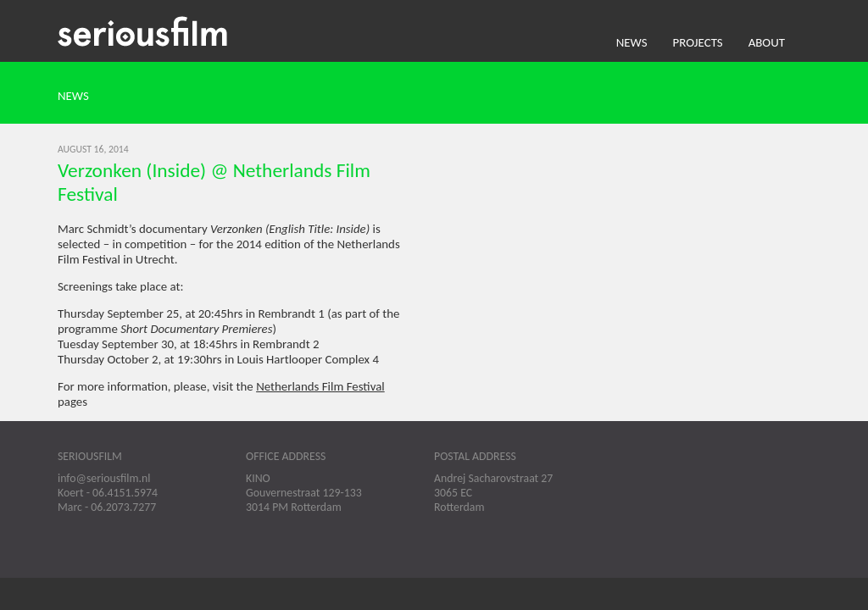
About (767, 42)
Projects (698, 42)
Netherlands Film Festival (320, 386)
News (632, 42)
